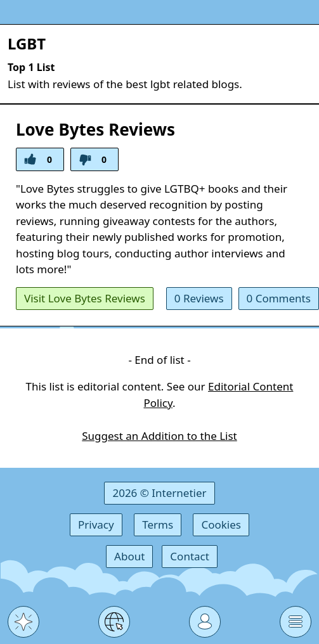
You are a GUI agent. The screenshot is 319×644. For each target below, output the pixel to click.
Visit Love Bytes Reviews (85, 298)
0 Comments (279, 298)
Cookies (221, 525)
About (129, 556)
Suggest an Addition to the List (159, 436)
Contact (190, 556)
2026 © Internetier (159, 493)
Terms (158, 525)
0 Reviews (199, 298)
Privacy (96, 525)
